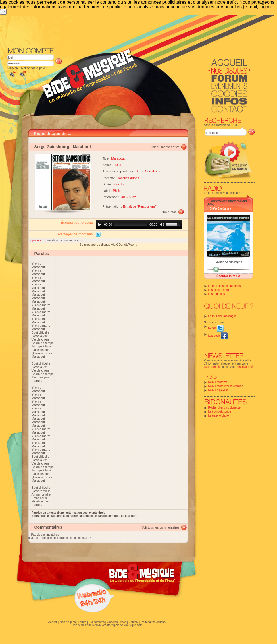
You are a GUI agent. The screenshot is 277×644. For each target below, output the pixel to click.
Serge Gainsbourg (52, 147)
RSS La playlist (218, 390)
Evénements (97, 622)
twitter (216, 328)
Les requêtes (217, 294)
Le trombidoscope (220, 412)
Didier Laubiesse (221, 209)
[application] (139, 225)
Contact (133, 622)
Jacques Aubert (128, 178)
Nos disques (68, 622)
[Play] (100, 225)
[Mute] (162, 225)
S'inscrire (13, 68)
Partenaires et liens (153, 622)
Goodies (112, 622)
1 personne (37, 241)
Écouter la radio (228, 276)
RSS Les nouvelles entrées (226, 386)
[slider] (131, 225)
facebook (218, 336)
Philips (118, 191)
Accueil (53, 622)
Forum (82, 622)
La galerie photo (219, 416)
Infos (123, 622)
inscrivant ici (245, 367)
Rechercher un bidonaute (224, 408)
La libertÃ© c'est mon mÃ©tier (228, 201)
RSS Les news (218, 382)
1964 (118, 165)
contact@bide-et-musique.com (123, 625)
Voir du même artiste (165, 147)
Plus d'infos (169, 212)
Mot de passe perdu (34, 68)
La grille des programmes (225, 286)
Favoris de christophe (228, 262)
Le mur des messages (222, 316)
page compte (212, 367)
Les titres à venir (219, 290)
